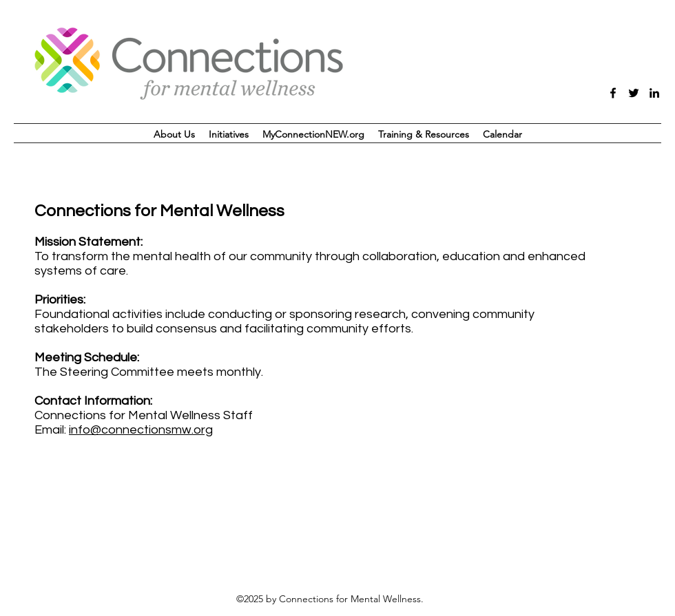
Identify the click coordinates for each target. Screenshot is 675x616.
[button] (229, 134)
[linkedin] (654, 93)
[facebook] (613, 93)
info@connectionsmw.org (141, 430)
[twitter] (634, 93)
